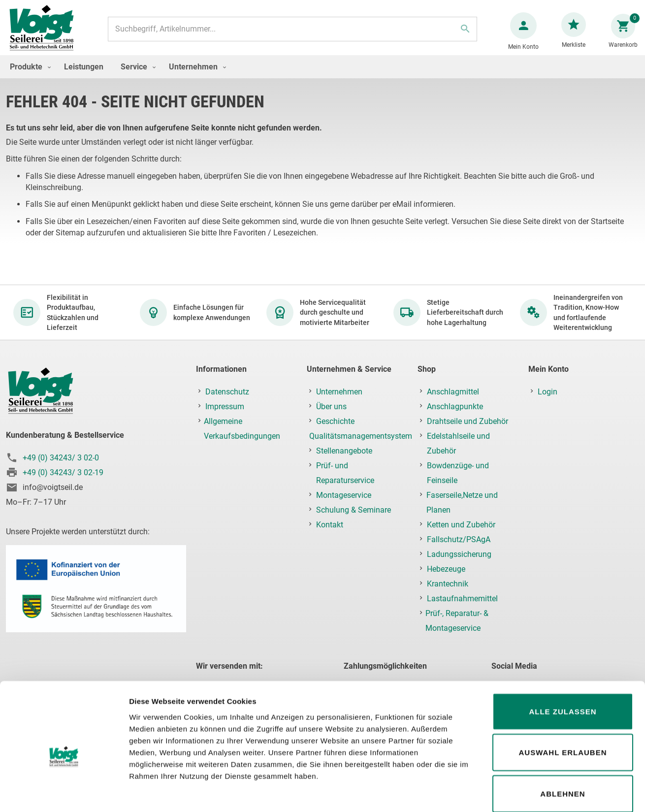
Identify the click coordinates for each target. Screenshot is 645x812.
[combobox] (291, 34)
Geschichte (335, 422)
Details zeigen (524, 793)
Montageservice (344, 496)
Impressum (225, 407)
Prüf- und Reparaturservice (345, 473)
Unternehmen (339, 392)
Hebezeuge (446, 569)
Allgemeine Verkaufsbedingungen (242, 429)
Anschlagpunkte (455, 407)
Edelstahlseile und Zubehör (458, 444)
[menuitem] (28, 77)
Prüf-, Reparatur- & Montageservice (457, 621)
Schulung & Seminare (354, 510)
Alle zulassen (563, 661)
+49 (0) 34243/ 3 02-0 (61, 458)
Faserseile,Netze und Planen (462, 503)
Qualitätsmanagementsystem (361, 437)
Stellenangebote (344, 451)
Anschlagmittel (453, 392)
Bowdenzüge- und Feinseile (458, 473)
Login (548, 392)
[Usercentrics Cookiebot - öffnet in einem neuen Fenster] (64, 793)
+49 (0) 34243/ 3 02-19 (63, 473)
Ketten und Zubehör (461, 525)
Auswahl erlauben (563, 702)
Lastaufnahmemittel (462, 599)
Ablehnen (563, 743)
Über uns (331, 407)
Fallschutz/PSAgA (459, 540)
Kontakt (330, 525)
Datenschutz (227, 392)
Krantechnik (448, 584)
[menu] (322, 77)
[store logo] (45, 34)
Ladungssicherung (459, 555)
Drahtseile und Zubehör (468, 422)
